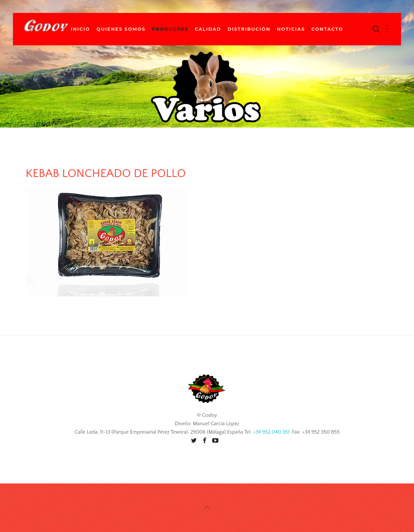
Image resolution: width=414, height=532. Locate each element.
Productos (170, 29)
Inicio (80, 29)
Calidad (208, 29)
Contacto (327, 29)
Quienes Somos (121, 29)
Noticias (291, 29)
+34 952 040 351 (271, 432)
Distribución (249, 29)
